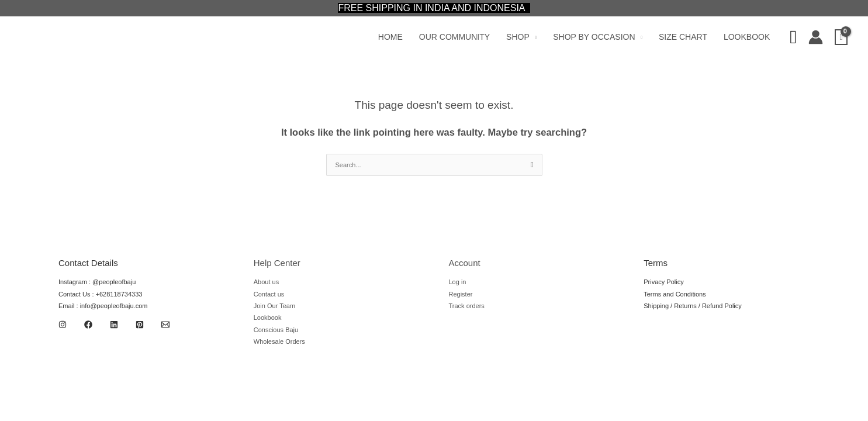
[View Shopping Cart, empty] (841, 37)
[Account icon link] (816, 37)
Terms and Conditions (675, 294)
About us (266, 282)
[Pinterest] (140, 325)
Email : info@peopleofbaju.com (103, 306)
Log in (458, 282)
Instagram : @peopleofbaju (97, 282)
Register (461, 294)
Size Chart (683, 37)
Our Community (454, 37)
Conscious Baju (276, 330)
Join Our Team (274, 306)
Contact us (269, 294)
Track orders (467, 306)
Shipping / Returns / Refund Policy (693, 306)
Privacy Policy (663, 282)
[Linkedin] (114, 325)
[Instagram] (63, 325)
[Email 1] (165, 325)
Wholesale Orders (279, 341)
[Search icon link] (793, 37)
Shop (518, 37)
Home (390, 37)
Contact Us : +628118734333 (100, 294)
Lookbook (747, 37)
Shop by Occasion (594, 37)
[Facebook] (88, 325)
